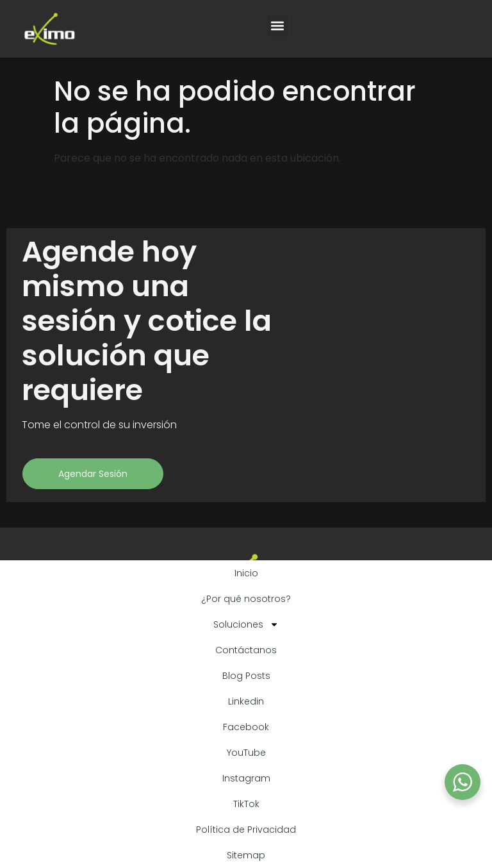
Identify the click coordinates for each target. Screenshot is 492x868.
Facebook (246, 727)
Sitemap (246, 855)
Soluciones (246, 624)
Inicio (246, 573)
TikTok (246, 804)
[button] (278, 26)
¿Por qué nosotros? (246, 599)
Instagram (246, 778)
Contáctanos (246, 650)
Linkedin (246, 701)
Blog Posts (246, 676)
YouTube (246, 753)
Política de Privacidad (246, 830)
